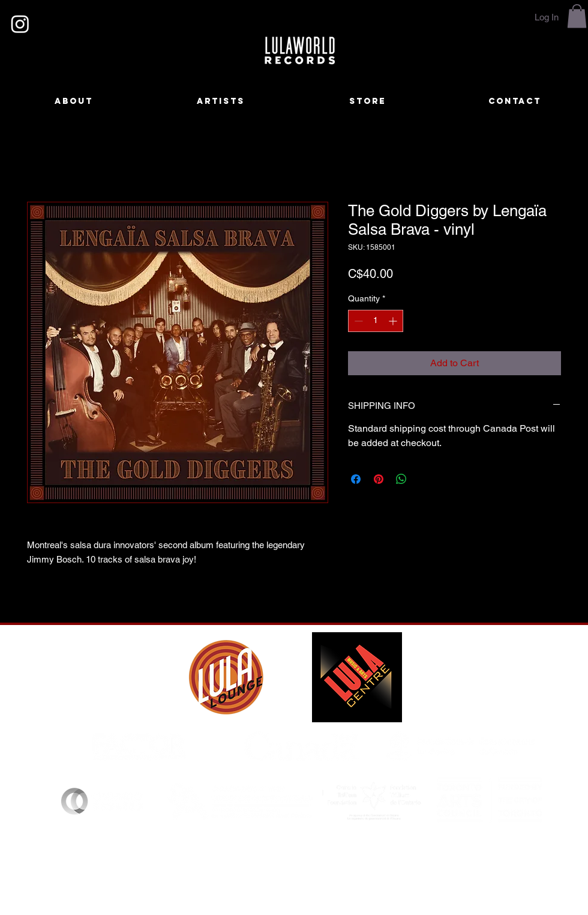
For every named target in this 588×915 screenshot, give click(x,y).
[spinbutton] (376, 321)
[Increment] (394, 321)
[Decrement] (357, 321)
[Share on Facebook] (356, 479)
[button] (577, 16)
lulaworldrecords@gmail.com (347, 866)
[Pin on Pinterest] (379, 479)
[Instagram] (20, 24)
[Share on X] (424, 479)
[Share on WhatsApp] (401, 479)
